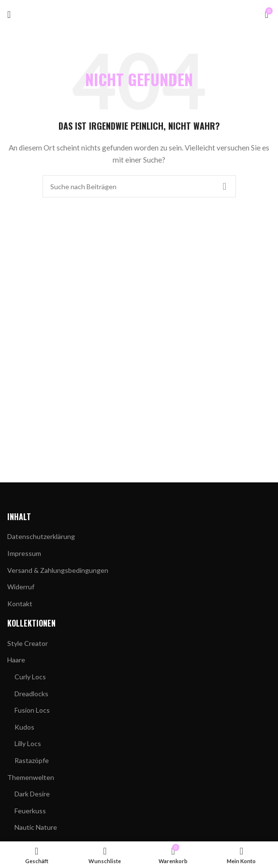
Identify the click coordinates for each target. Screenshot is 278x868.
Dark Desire (32, 794)
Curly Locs (30, 677)
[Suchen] (139, 186)
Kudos (24, 727)
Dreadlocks (31, 694)
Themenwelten (31, 777)
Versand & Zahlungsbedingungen (58, 570)
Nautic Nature (36, 827)
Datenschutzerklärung (41, 536)
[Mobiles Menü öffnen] (9, 15)
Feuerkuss (30, 811)
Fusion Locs (32, 710)
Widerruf (21, 587)
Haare (16, 660)
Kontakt (20, 604)
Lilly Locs (28, 743)
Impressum (24, 553)
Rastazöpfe (32, 760)
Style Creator (28, 643)
